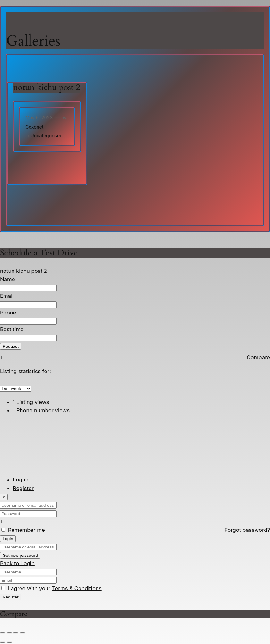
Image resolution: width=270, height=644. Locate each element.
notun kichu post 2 (47, 88)
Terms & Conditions (77, 588)
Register (23, 488)
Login (8, 539)
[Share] (16, 633)
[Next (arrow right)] (9, 642)
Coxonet (34, 127)
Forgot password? (247, 530)
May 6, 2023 (39, 117)
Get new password (20, 555)
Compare (258, 357)
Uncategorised (46, 135)
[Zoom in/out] (3, 633)
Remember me (26, 530)
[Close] (4, 497)
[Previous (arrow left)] (3, 642)
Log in (21, 480)
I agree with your (55, 588)
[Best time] (28, 338)
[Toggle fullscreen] (9, 633)
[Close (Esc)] (22, 633)
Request (11, 346)
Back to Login (17, 563)
